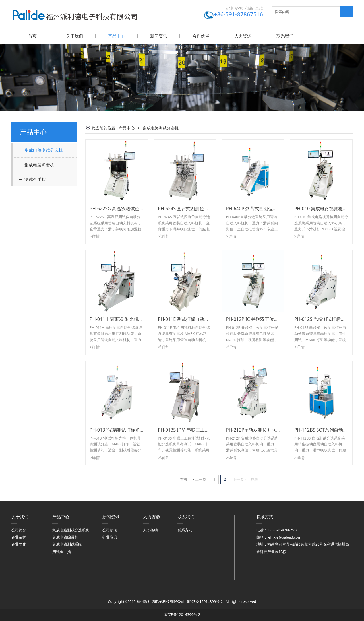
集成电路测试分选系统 (71, 530)
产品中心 (117, 36)
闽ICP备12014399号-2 (205, 601)
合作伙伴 (201, 36)
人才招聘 (150, 530)
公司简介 (19, 530)
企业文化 (19, 544)
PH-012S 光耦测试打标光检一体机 (329, 319)
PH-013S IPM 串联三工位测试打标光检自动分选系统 (211, 430)
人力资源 (243, 36)
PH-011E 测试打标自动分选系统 (190, 319)
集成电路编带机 (39, 164)
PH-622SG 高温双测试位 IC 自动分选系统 (132, 208)
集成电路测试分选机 (44, 150)
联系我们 (285, 36)
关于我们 (75, 36)
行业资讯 (110, 537)
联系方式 (185, 530)
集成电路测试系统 (67, 544)
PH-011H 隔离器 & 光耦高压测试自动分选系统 (137, 319)
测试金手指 (35, 179)
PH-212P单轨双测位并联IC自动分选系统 (267, 430)
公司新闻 (110, 530)
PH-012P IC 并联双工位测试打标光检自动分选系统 (277, 319)
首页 (32, 36)
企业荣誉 (19, 537)
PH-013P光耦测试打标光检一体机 (124, 430)
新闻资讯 (159, 36)
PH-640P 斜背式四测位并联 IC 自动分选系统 (271, 208)
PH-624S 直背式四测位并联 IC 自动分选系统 (203, 208)
